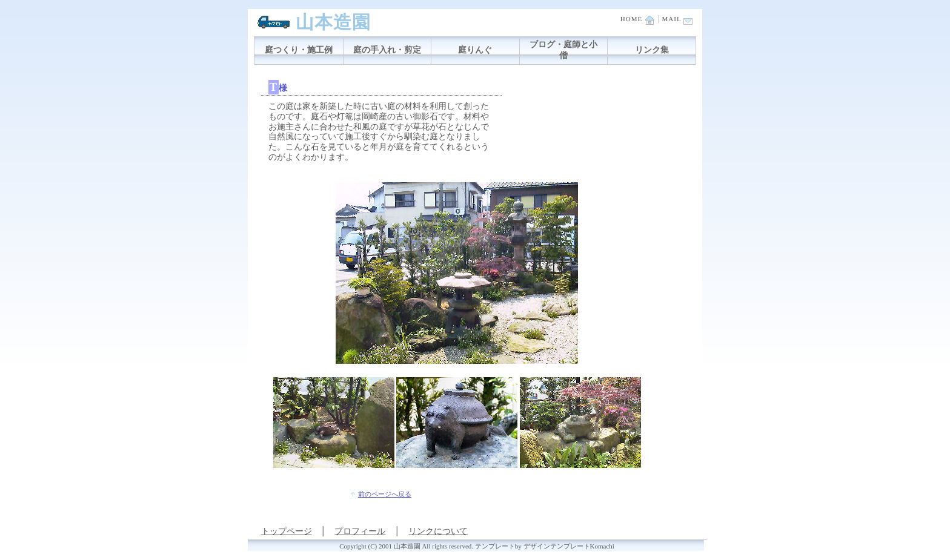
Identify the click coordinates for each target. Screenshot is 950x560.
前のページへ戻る (385, 494)
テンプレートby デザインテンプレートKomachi (545, 546)
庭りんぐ (475, 50)
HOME (637, 19)
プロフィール (360, 531)
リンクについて (438, 531)
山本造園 (333, 22)
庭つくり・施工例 (299, 50)
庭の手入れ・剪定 (387, 50)
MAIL (678, 19)
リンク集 (652, 50)
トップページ (287, 531)
